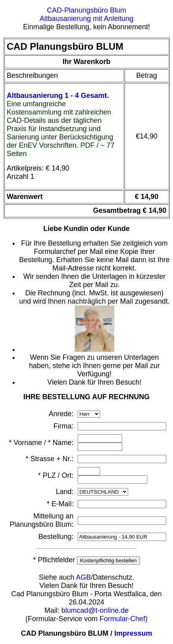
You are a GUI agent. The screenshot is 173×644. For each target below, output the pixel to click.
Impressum (133, 633)
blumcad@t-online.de (95, 610)
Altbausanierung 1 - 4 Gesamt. (58, 96)
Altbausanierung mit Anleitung (86, 19)
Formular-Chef (123, 619)
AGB (84, 577)
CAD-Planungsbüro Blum (86, 10)
